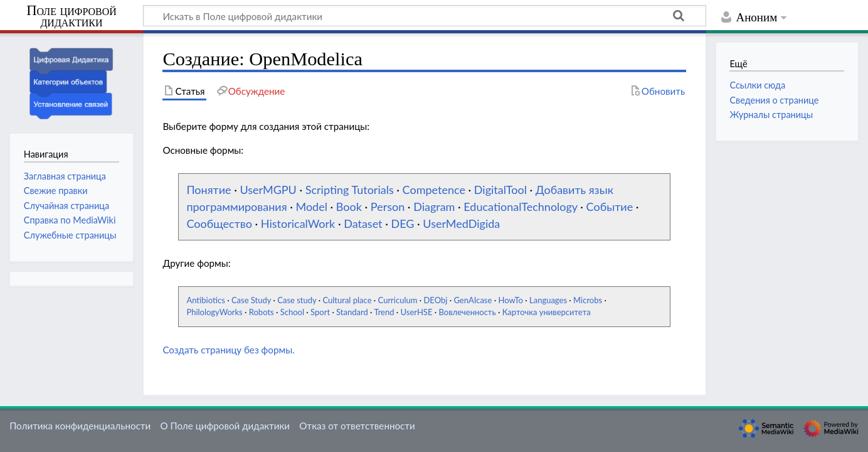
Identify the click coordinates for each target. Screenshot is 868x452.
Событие (610, 207)
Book (349, 207)
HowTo (511, 300)
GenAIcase (473, 300)
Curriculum (398, 300)
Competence (434, 190)
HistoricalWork (298, 223)
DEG (402, 223)
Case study (297, 300)
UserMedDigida (461, 223)
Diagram (434, 207)
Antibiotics (205, 300)
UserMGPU (268, 190)
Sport (320, 312)
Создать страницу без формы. (228, 350)
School (292, 312)
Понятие (209, 190)
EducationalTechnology (520, 207)
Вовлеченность (467, 312)
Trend (384, 312)
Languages (548, 300)
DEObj (435, 300)
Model (311, 207)
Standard (352, 312)
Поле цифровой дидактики (71, 17)
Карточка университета (547, 312)
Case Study (251, 300)
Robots (262, 312)
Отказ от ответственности (357, 426)
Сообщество (219, 223)
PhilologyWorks (214, 312)
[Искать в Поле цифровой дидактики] (425, 16)
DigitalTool (500, 190)
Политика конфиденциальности (80, 426)
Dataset (363, 223)
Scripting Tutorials (350, 190)
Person (388, 207)
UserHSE (417, 312)
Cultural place (347, 300)
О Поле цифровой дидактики (225, 426)
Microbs (588, 300)
